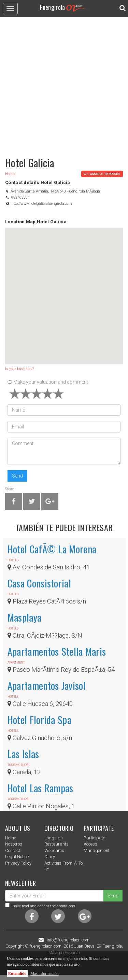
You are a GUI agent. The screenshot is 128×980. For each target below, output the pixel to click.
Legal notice (17, 857)
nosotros (14, 844)
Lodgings (54, 838)
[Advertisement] (64, 84)
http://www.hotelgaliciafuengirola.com (42, 204)
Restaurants (56, 844)
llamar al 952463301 (102, 174)
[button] (64, 290)
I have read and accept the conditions (43, 906)
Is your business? (19, 369)
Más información (44, 974)
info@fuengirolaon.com (68, 940)
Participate (94, 838)
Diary (50, 857)
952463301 (20, 197)
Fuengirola (64, 7)
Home (11, 838)
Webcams (54, 850)
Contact (13, 850)
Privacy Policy (18, 863)
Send (17, 476)
